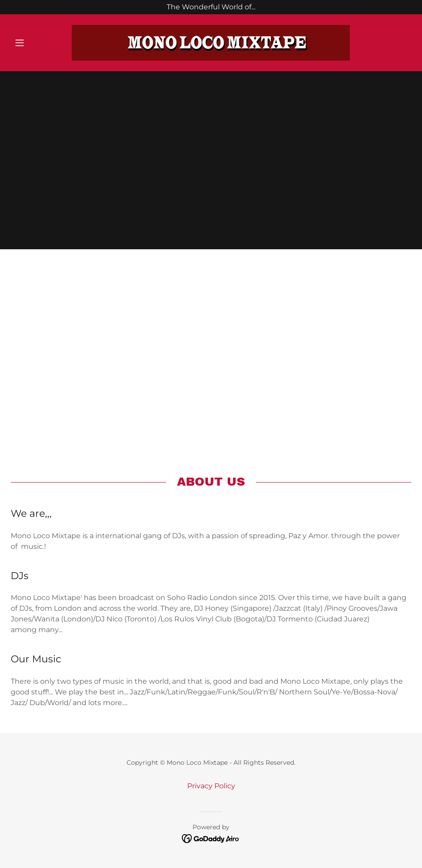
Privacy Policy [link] (211, 786)
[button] (41, 43)
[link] (211, 43)
